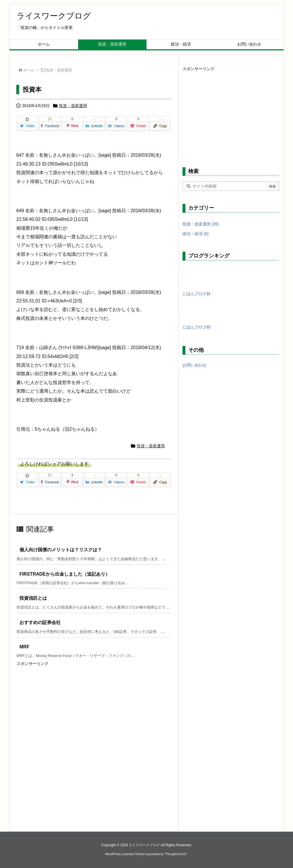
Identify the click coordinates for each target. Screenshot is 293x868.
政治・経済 (196, 234)
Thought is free (176, 854)
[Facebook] (50, 126)
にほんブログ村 (197, 294)
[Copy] (160, 126)
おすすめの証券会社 (40, 622)
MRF (24, 647)
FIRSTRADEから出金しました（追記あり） (65, 574)
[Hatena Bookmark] (116, 126)
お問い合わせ (195, 365)
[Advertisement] (60, 704)
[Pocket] (138, 126)
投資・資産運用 (59, 70)
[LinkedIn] (94, 126)
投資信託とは (33, 598)
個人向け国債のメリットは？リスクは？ (61, 550)
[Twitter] (27, 126)
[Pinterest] (72, 126)
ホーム (29, 70)
